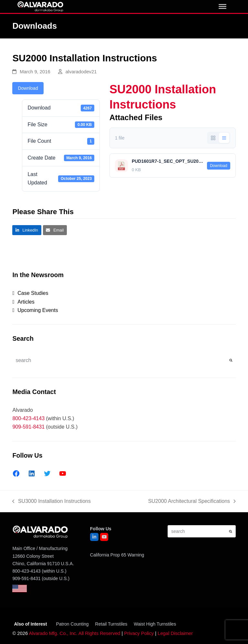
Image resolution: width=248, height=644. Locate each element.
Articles (26, 302)
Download (28, 88)
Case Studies (33, 293)
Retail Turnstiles (111, 624)
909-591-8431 (28, 427)
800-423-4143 (28, 418)
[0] (222, 6)
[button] (27, 230)
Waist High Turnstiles (155, 624)
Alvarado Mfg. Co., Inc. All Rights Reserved (74, 633)
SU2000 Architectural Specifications (192, 502)
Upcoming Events (38, 310)
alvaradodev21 (81, 72)
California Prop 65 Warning (117, 555)
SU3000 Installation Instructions (52, 502)
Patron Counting (72, 624)
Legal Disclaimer (175, 633)
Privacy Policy (139, 633)
